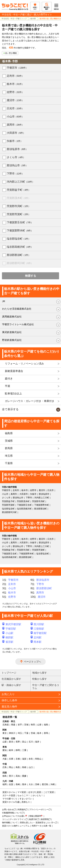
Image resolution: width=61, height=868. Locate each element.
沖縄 (53, 784)
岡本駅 (36, 642)
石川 (31, 742)
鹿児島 (45, 784)
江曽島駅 (37, 629)
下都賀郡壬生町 (20, 222)
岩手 (20, 725)
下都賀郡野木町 (20, 231)
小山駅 (8, 633)
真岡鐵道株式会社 (12, 317)
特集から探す (40, 679)
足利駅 (36, 637)
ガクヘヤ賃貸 (9, 795)
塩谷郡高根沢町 (20, 247)
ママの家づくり (10, 799)
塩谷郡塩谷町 (19, 239)
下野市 (15, 174)
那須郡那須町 (19, 255)
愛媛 (24, 776)
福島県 (9, 433)
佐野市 (15, 92)
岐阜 (11, 750)
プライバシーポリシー (39, 810)
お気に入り (8, 694)
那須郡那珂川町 (20, 263)
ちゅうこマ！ (24, 795)
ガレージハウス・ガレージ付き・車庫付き (30, 401)
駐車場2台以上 (13, 394)
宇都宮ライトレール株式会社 (18, 324)
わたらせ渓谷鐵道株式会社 (17, 309)
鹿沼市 (15, 100)
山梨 (5, 742)
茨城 (33, 733)
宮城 (26, 725)
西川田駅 (37, 624)
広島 (5, 767)
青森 (13, 725)
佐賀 (11, 784)
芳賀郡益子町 (19, 190)
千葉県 (9, 463)
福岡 (5, 784)
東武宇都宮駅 (12, 624)
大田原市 (16, 133)
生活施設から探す (11, 679)
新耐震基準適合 (14, 371)
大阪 (5, 759)
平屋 (7, 386)
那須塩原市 (17, 149)
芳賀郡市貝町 (19, 206)
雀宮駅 (8, 642)
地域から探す (40, 673)
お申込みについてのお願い (14, 816)
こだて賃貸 (49, 792)
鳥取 (18, 767)
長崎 (18, 784)
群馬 (46, 733)
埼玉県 (9, 456)
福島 (46, 725)
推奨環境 (45, 819)
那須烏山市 (17, 165)
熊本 (24, 784)
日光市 (15, 108)
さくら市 (16, 157)
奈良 (31, 759)
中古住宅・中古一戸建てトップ (14, 19)
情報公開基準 (35, 816)
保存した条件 (9, 700)
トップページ (9, 673)
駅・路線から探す (11, 685)
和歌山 (38, 759)
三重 (24, 750)
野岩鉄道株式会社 (12, 340)
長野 (18, 742)
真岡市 (15, 125)
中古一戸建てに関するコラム (46, 687)
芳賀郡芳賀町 (19, 214)
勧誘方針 (33, 819)
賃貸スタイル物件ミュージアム (16, 826)
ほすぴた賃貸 (35, 792)
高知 (18, 776)
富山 (24, 742)
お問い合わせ (8, 810)
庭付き (9, 379)
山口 (31, 767)
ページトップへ (32, 662)
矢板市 (15, 141)
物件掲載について (10, 823)
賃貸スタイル (9, 792)
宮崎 (37, 784)
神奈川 (12, 733)
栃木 (39, 733)
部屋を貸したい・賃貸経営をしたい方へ (38, 823)
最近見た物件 (9, 707)
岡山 (11, 767)
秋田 (33, 725)
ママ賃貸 (22, 792)
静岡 (18, 750)
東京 (5, 733)
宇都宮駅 (9, 629)
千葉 (26, 733)
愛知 (5, 750)
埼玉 (20, 733)
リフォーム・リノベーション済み (24, 364)
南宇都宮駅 (39, 633)
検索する (31, 276)
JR (4, 301)
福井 (37, 742)
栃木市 (15, 84)
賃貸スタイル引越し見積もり (16, 802)
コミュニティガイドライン (14, 819)
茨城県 (9, 441)
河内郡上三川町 (21, 182)
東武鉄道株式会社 (12, 332)
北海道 (6, 725)
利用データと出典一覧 (41, 826)
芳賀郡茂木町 (19, 198)
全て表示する (10, 409)
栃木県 (33, 19)
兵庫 (11, 759)
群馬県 (9, 448)
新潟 (11, 742)
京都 (18, 759)
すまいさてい (26, 799)
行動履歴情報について (12, 813)
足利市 (15, 76)
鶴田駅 (8, 637)
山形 (39, 725)
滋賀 (24, 759)
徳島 (5, 776)
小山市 (15, 117)
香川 (11, 776)
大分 (31, 784)
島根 (24, 767)
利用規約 (21, 810)
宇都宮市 (17, 68)
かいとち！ (38, 795)
